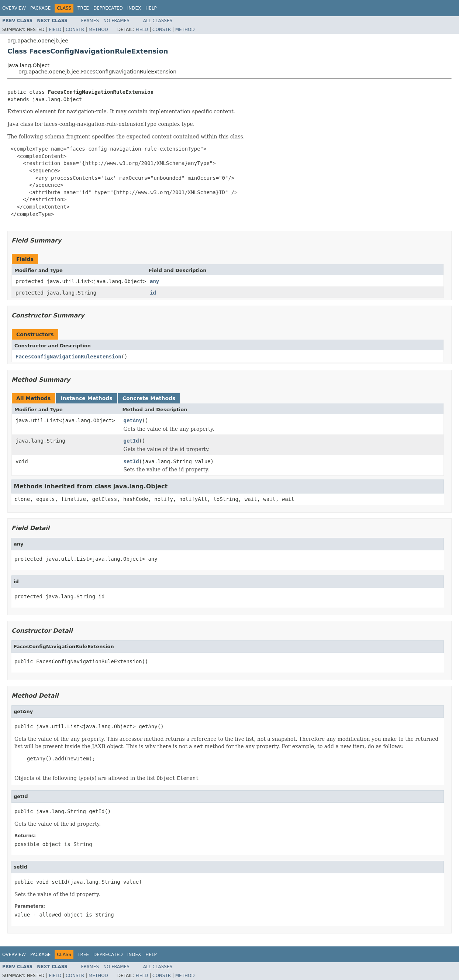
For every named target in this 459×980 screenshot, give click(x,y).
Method (98, 30)
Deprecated (108, 8)
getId (131, 441)
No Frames (116, 21)
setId (131, 461)
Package (40, 8)
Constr (75, 30)
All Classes (158, 21)
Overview (14, 8)
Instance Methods (86, 398)
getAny (133, 420)
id (153, 293)
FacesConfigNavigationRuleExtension (68, 357)
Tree (83, 8)
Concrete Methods (149, 398)
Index (134, 8)
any (154, 281)
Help (151, 8)
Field (55, 30)
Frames (90, 21)
